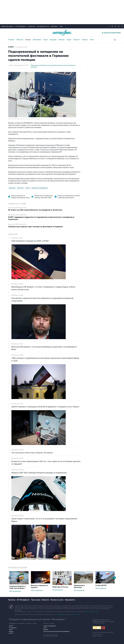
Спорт (46, 40)
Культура (53, 40)
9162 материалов (37, 590)
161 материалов (57, 590)
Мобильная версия (7, 26)
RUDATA (46, 630)
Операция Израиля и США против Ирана (18, 587)
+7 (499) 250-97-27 (75, 614)
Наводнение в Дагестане (79, 586)
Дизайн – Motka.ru (98, 636)
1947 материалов (15, 591)
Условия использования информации (103, 632)
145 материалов (79, 590)
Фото (92, 40)
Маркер (11, 631)
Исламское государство (40, 188)
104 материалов (101, 588)
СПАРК (11, 626)
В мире (28, 40)
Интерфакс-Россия (43, 26)
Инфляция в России (60, 587)
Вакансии (45, 600)
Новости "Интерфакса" (50, 626)
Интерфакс (62, 33)
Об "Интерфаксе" (21, 26)
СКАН (45, 628)
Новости (76, 40)
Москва (62, 40)
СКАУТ (11, 630)
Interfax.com (32, 26)
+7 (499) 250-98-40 (61, 614)
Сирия (28, 188)
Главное (11, 40)
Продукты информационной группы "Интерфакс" (37, 619)
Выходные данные (98, 634)
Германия (12, 188)
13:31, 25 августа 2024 (21, 47)
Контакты (12, 600)
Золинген (20, 188)
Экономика (37, 40)
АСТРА (11, 633)
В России (20, 40)
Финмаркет (54, 26)
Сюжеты (85, 40)
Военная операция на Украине (39, 586)
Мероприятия (70, 600)
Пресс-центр (36, 600)
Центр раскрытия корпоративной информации (56, 631)
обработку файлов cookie (91, 612)
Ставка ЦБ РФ (101, 585)
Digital (69, 40)
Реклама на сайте (57, 600)
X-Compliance (13, 628)
